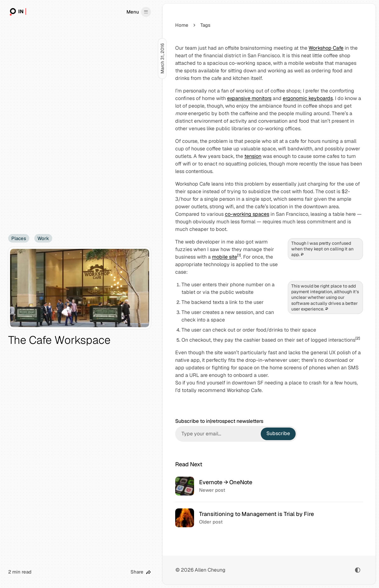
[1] (239, 255)
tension (253, 156)
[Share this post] (141, 572)
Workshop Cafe (326, 48)
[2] (358, 338)
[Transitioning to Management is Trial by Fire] (269, 518)
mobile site (225, 257)
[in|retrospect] (17, 12)
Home (182, 25)
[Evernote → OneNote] (269, 486)
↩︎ (302, 255)
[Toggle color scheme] (358, 570)
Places (19, 238)
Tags (205, 25)
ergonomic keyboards (308, 98)
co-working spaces (247, 214)
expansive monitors (249, 98)
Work (43, 238)
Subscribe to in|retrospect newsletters (219, 421)
